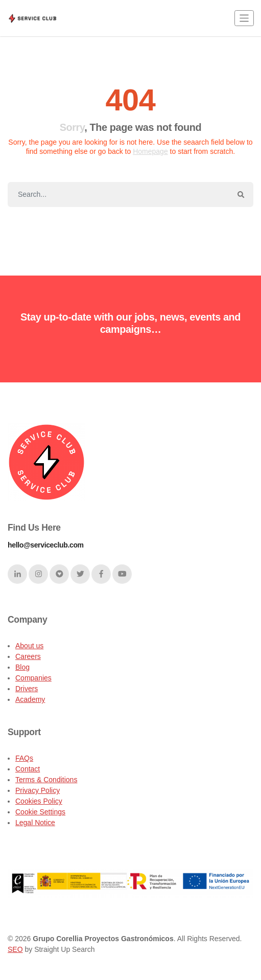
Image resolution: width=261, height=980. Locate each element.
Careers (28, 656)
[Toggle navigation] (244, 18)
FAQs (24, 758)
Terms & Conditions (46, 780)
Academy (30, 699)
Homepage (150, 151)
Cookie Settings (40, 812)
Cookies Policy (39, 801)
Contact (28, 769)
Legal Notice (35, 823)
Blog (22, 667)
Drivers (27, 689)
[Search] (118, 195)
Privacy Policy (38, 790)
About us (29, 646)
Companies (33, 678)
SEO (15, 949)
